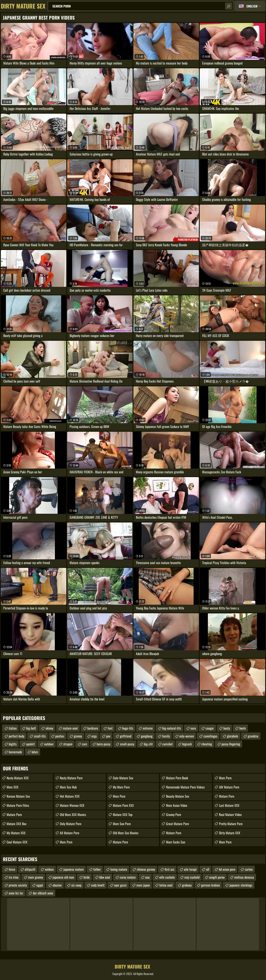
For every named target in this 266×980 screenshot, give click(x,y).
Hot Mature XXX (70, 796)
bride (87, 877)
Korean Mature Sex (18, 796)
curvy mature (128, 877)
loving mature (119, 869)
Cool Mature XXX (17, 842)
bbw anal (105, 877)
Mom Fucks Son (176, 842)
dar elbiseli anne (43, 893)
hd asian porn (227, 869)
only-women (187, 736)
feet (110, 728)
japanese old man (63, 877)
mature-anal (70, 728)
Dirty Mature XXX (230, 833)
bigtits (13, 744)
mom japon (143, 885)
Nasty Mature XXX (18, 778)
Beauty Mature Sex (178, 796)
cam (84, 744)
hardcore (93, 728)
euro (193, 728)
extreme (148, 728)
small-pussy (127, 744)
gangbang (147, 736)
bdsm (35, 752)
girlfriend (126, 736)
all (208, 869)
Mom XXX (13, 787)
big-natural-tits (172, 728)
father (97, 869)
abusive (57, 885)
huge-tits (128, 728)
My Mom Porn (121, 787)
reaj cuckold (192, 877)
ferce (12, 869)
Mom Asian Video (177, 805)
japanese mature (74, 869)
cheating (207, 744)
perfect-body (17, 736)
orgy (94, 736)
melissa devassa (244, 877)
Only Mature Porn (71, 824)
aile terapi (190, 869)
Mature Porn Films (18, 805)
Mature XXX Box (17, 824)
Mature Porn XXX (123, 805)
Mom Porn (66, 842)
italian (13, 728)
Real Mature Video (230, 815)
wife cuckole (167, 877)
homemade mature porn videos (185, 787)
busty (227, 728)
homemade (15, 752)
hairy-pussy (103, 744)
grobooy (187, 885)
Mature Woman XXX (72, 805)
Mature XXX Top (123, 815)
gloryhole (233, 736)
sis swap (76, 885)
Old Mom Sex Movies (126, 833)
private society (18, 885)
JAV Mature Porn (229, 787)
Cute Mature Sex (123, 778)
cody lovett (98, 885)
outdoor (49, 744)
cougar (210, 728)
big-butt (31, 728)
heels (243, 728)
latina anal (166, 885)
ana (147, 877)
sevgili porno (217, 877)
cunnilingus (210, 736)
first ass (169, 869)
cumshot (167, 744)
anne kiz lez (16, 893)
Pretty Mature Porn (231, 824)
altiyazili (30, 869)
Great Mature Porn (177, 824)
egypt (40, 885)
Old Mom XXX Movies (73, 815)
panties (60, 736)
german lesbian (211, 885)
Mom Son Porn (122, 824)
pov (108, 736)
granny (78, 736)
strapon (68, 744)
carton (249, 869)
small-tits (40, 736)
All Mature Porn (70, 833)
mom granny (36, 877)
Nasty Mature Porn (71, 778)
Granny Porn (174, 815)
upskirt (30, 744)
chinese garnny (146, 869)
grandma (253, 736)
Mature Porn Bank (177, 778)
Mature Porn (14, 815)
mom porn (225, 778)
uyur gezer (120, 885)
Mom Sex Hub (68, 787)
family (166, 736)
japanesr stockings (241, 885)
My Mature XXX (16, 833)
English (252, 6)
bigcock (187, 744)
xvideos (49, 869)
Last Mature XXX (229, 805)
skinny (49, 728)
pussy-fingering (231, 744)
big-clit (148, 744)
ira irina (14, 877)
